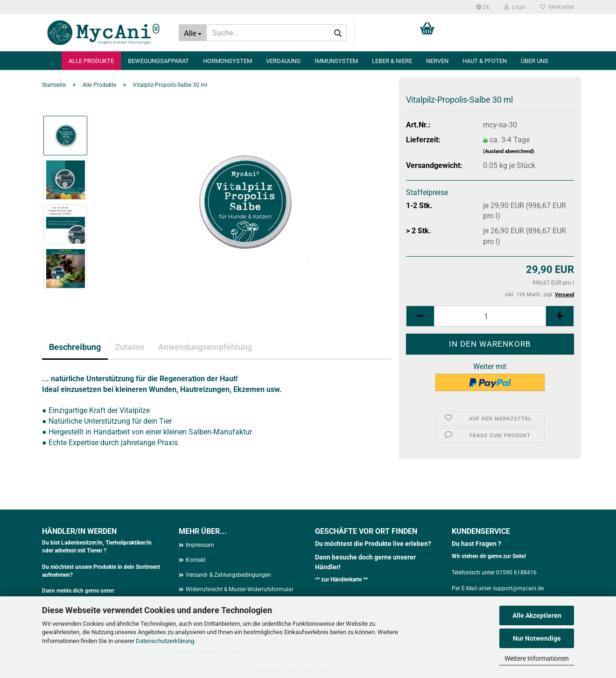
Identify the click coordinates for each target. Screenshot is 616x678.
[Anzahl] (490, 316)
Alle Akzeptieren (537, 615)
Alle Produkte (91, 61)
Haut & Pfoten (485, 61)
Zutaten (129, 347)
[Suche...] (193, 33)
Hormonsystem (227, 61)
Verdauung (283, 61)
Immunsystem (336, 61)
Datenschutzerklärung (165, 641)
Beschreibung (75, 347)
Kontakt (196, 560)
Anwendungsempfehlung (205, 347)
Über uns (535, 61)
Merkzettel (557, 7)
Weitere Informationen (537, 658)
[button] (483, 7)
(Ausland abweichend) (509, 151)
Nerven (437, 61)
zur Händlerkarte (342, 580)
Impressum (200, 545)
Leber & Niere (392, 61)
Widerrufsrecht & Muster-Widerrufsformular (240, 589)
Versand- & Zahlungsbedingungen (228, 575)
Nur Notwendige (537, 638)
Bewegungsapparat (158, 61)
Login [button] (515, 7)
